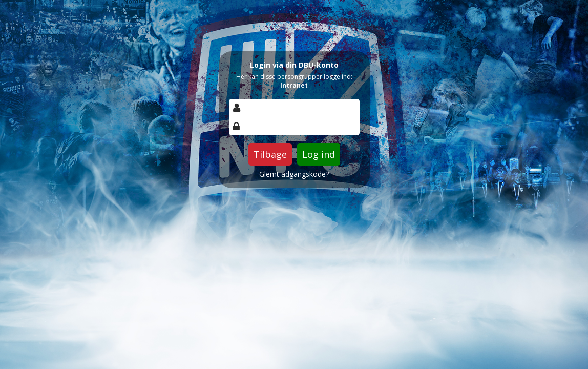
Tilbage (270, 154)
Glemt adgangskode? (294, 174)
